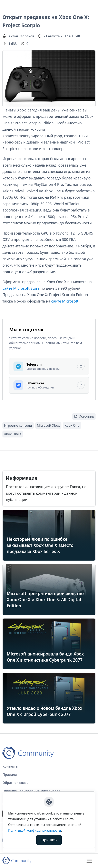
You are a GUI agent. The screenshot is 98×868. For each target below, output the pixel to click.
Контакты (10, 766)
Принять (49, 840)
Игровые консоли (18, 425)
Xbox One (72, 425)
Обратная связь (15, 783)
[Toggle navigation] (89, 861)
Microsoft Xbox (48, 425)
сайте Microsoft (65, 301)
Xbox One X (13, 434)
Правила (10, 775)
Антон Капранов (21, 36)
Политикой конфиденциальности (35, 830)
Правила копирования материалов (31, 791)
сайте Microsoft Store (21, 288)
